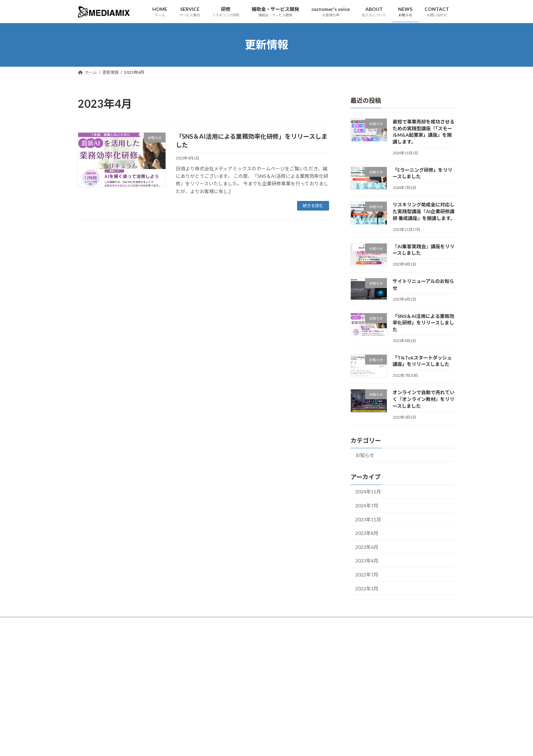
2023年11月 (368, 519)
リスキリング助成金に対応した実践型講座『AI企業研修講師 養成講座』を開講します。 (424, 211)
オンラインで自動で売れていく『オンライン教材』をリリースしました (424, 399)
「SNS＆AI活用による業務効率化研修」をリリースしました (423, 322)
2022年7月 (367, 574)
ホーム (90, 623)
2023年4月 (367, 561)
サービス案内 (122, 623)
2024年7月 (367, 505)
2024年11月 (368, 492)
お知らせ (365, 455)
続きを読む (313, 206)
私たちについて (195, 623)
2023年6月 (367, 547)
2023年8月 (367, 533)
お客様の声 (158, 623)
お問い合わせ (235, 623)
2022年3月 (367, 588)
